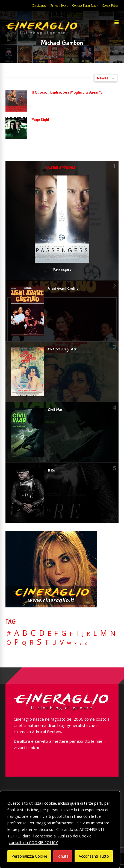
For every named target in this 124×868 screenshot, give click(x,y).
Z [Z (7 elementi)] (86, 643)
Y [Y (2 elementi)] (80, 644)
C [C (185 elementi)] (33, 633)
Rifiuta (63, 856)
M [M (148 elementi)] (104, 633)
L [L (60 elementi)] (95, 633)
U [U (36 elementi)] (54, 643)
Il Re (51, 470)
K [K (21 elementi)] (88, 634)
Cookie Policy (110, 5)
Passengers (62, 270)
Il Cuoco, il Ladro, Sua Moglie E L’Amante (67, 92)
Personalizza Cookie (29, 856)
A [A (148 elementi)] (17, 633)
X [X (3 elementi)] (76, 644)
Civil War (55, 410)
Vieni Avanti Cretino (63, 289)
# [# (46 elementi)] (9, 634)
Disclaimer (39, 5)
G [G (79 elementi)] (64, 633)
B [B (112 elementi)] (25, 633)
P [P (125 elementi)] (17, 642)
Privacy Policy (59, 5)
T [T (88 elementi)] (47, 642)
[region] (60, 830)
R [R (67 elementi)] (32, 642)
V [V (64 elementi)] (62, 642)
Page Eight (40, 120)
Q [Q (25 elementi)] (24, 643)
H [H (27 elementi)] (72, 634)
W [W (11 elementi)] (69, 643)
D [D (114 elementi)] (42, 633)
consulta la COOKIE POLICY (33, 842)
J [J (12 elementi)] (83, 634)
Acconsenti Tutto (94, 856)
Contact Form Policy (85, 5)
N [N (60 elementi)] (113, 633)
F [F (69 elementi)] (56, 633)
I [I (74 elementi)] (78, 633)
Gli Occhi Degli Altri (63, 349)
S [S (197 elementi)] (39, 642)
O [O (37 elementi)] (9, 643)
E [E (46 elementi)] (49, 634)
